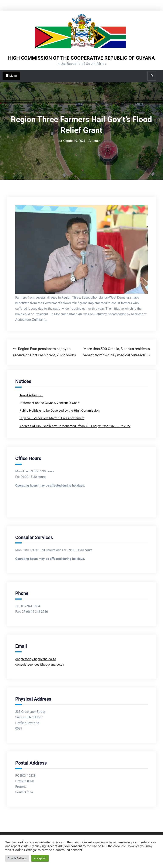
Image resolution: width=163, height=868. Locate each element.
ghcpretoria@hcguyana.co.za (36, 659)
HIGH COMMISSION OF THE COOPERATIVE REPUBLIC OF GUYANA (81, 58)
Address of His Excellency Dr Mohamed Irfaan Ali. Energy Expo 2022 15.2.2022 (75, 426)
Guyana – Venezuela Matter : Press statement (52, 418)
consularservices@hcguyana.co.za (40, 665)
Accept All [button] (40, 858)
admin (96, 141)
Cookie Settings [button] (17, 858)
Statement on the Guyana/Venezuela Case (49, 403)
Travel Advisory (31, 395)
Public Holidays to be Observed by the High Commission (60, 411)
